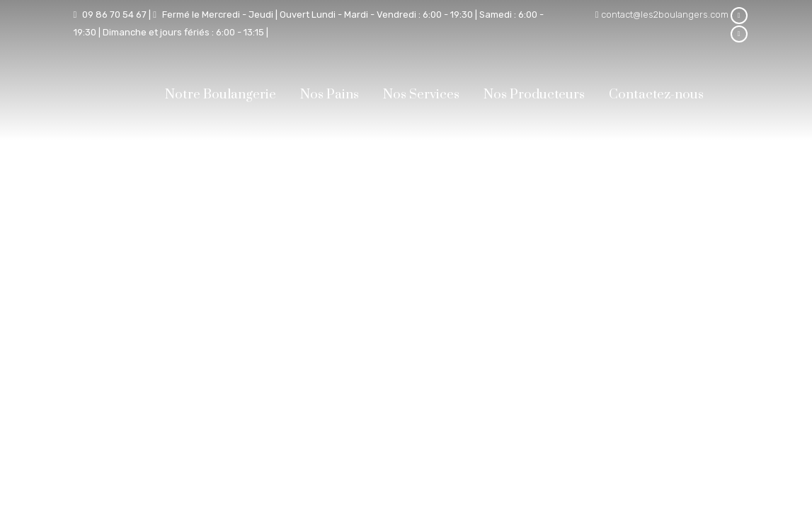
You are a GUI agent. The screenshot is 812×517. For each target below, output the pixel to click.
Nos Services (421, 95)
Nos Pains (330, 95)
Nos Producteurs (534, 95)
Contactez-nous (656, 95)
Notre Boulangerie (221, 95)
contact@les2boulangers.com (665, 15)
